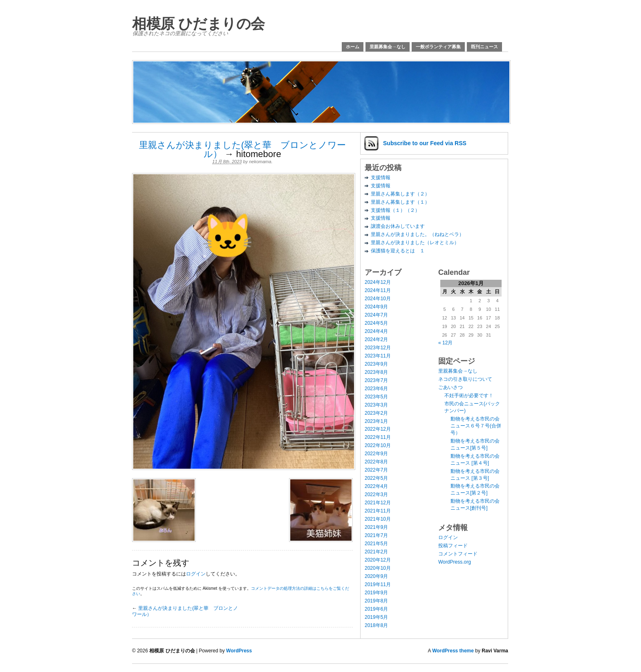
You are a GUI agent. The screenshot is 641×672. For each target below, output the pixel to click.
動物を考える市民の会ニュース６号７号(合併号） (476, 426)
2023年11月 (378, 356)
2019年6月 (376, 609)
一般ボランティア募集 (438, 47)
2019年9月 (376, 593)
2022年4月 (376, 486)
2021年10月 (378, 519)
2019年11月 (378, 584)
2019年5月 (376, 617)
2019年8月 (376, 601)
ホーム (353, 47)
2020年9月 (376, 576)
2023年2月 (376, 413)
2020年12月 (378, 560)
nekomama (260, 162)
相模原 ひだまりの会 (198, 24)
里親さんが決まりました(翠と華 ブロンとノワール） (242, 149)
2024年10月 (378, 299)
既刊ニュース (484, 47)
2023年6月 (376, 389)
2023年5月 (376, 397)
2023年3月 (376, 405)
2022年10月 (378, 445)
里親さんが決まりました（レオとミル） (415, 243)
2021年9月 (376, 527)
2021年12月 (378, 503)
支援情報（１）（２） (395, 210)
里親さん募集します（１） (400, 202)
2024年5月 (376, 323)
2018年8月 (376, 625)
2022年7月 (376, 470)
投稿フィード (453, 546)
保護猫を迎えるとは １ (398, 251)
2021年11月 (378, 511)
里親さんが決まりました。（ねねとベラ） (417, 234)
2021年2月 (376, 552)
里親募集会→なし (388, 47)
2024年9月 (376, 307)
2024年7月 (376, 315)
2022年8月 (376, 462)
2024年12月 (378, 282)
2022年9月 (376, 454)
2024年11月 (378, 290)
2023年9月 (376, 364)
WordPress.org (455, 562)
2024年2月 (376, 339)
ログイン (196, 574)
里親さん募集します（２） (400, 194)
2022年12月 (378, 429)
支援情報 (381, 178)
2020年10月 (378, 568)
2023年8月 (376, 372)
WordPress (239, 651)
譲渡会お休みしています (398, 226)
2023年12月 (378, 348)
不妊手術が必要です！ (469, 396)
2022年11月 (378, 437)
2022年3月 (376, 494)
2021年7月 (376, 535)
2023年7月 (376, 380)
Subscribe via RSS (425, 143)
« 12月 (445, 343)
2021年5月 (376, 544)
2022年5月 (376, 478)
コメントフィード (458, 554)
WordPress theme (453, 651)
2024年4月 (376, 331)
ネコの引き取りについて (465, 379)
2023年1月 (376, 421)
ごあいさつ (450, 387)
